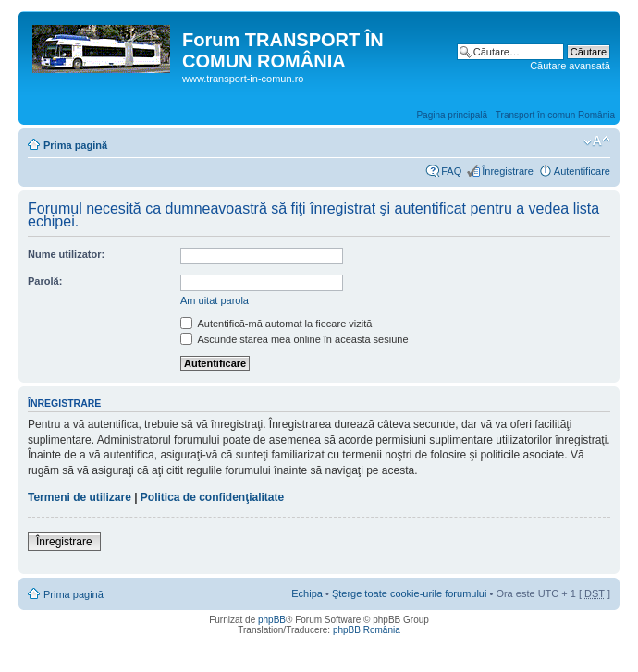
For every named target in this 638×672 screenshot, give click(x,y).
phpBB (272, 620)
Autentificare (582, 171)
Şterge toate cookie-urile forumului (410, 593)
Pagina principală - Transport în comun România (515, 115)
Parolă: (45, 281)
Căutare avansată (570, 66)
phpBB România (367, 630)
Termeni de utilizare (80, 497)
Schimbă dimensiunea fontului (597, 141)
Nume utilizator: (66, 254)
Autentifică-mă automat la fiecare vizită (276, 324)
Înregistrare (508, 171)
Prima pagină (75, 145)
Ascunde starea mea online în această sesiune (294, 339)
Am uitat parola (215, 300)
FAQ (451, 171)
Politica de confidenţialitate (212, 497)
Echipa (307, 593)
